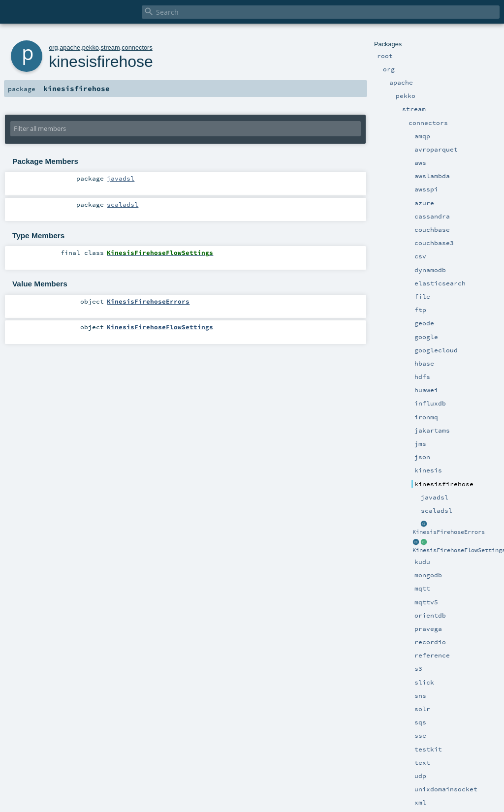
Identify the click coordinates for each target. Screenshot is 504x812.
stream (110, 47)
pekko (91, 47)
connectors (137, 47)
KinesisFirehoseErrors (449, 532)
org (53, 47)
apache (70, 47)
